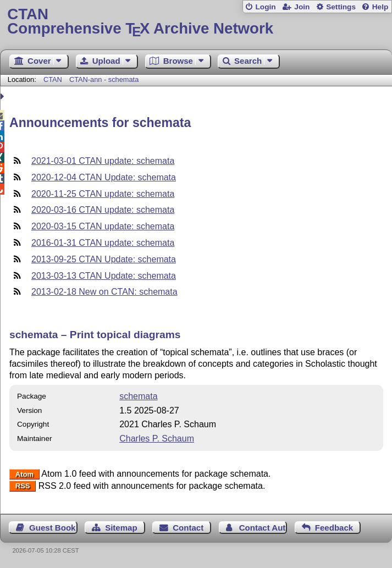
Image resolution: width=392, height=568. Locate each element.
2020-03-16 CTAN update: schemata (103, 210)
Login (265, 7)
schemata (138, 396)
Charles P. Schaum (157, 439)
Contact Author (263, 528)
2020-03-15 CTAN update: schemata (103, 226)
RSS (23, 486)
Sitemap (121, 528)
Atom (24, 474)
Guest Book (52, 528)
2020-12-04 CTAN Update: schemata (104, 177)
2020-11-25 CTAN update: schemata (103, 194)
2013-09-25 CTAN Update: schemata (104, 259)
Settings (341, 7)
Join (302, 7)
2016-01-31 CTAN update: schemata (103, 243)
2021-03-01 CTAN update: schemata (103, 161)
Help (380, 7)
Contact (188, 528)
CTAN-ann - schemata (104, 79)
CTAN (53, 79)
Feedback (334, 528)
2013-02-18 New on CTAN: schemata (104, 292)
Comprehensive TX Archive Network (196, 22)
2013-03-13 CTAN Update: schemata (104, 276)
